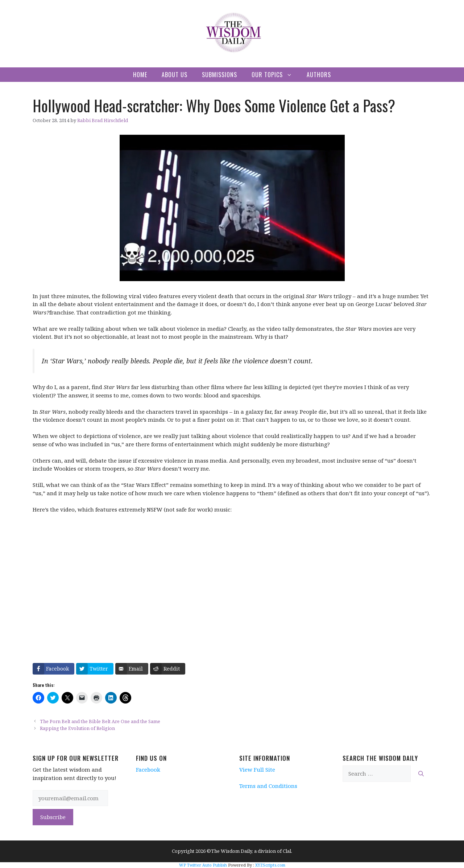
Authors (319, 75)
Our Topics (275, 75)
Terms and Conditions (268, 786)
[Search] (421, 774)
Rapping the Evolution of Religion (77, 728)
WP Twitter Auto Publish (203, 865)
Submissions (219, 75)
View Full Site (257, 769)
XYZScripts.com (270, 865)
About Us (175, 75)
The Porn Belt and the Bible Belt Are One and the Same (100, 721)
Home (140, 75)
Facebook (148, 769)
